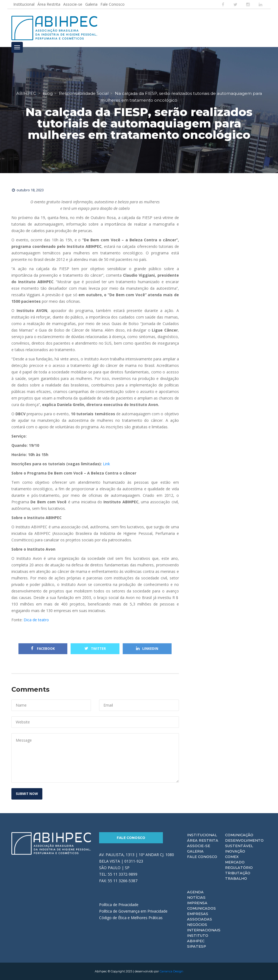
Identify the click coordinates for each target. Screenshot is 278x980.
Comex (232, 857)
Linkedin (147, 649)
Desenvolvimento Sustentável (244, 843)
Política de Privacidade (119, 905)
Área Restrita (49, 4)
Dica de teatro (37, 620)
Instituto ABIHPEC (198, 938)
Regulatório (239, 867)
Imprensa (197, 903)
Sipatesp (197, 946)
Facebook (43, 649)
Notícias (196, 897)
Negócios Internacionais (204, 927)
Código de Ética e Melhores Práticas (131, 918)
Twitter (95, 649)
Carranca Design (171, 971)
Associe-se (73, 4)
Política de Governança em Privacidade (133, 911)
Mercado (235, 862)
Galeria (91, 4)
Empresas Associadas (200, 916)
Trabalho (236, 878)
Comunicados (201, 908)
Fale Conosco (113, 4)
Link (106, 464)
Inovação (235, 851)
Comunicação (239, 835)
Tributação (238, 873)
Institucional (24, 4)
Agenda (195, 892)
